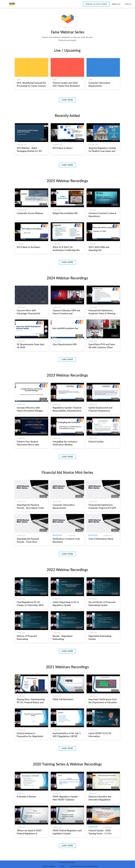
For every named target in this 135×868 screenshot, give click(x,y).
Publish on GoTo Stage (96, 4)
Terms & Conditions (49, 866)
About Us (116, 4)
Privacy (63, 866)
